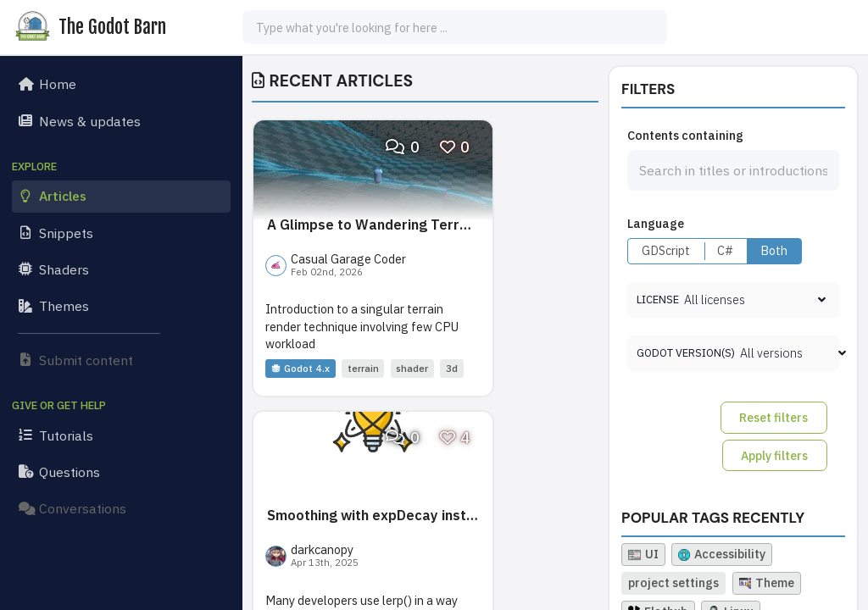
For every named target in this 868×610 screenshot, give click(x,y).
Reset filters (773, 417)
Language (656, 223)
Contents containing (685, 135)
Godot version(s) (686, 353)
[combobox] (455, 27)
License (658, 299)
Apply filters (774, 455)
